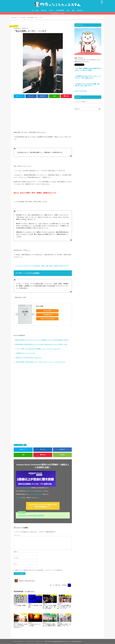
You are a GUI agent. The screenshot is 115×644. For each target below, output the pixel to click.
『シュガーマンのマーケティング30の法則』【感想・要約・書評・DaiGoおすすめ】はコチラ (42, 266)
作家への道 (44, 10)
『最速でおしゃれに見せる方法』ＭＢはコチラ (28, 358)
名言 (68, 10)
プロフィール (39, 641)
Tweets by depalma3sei (81, 91)
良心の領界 (40, 306)
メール (16, 558)
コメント (17, 535)
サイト (15, 564)
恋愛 (73, 10)
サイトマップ (30, 641)
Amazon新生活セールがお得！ (58, 13)
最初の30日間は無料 (36, 494)
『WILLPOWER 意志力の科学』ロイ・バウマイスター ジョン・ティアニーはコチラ (40, 362)
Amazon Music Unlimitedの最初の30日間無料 (31, 516)
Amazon (51, 10)
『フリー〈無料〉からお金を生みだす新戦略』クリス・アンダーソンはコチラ (37, 349)
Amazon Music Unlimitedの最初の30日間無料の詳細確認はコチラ (43, 506)
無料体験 (18, 498)
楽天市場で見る (47, 315)
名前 (16, 552)
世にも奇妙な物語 (60, 10)
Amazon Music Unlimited (23, 488)
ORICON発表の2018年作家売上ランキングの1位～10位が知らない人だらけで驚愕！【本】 (41, 344)
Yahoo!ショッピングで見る (47, 319)
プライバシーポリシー (19, 641)
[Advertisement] (43, 115)
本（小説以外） (19, 445)
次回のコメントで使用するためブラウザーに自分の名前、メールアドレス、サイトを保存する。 (39, 570)
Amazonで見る (47, 311)
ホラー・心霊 (35, 10)
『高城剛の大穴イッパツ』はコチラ (25, 353)
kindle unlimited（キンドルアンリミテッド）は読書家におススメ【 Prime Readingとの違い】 (42, 340)
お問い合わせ (80, 10)
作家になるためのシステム (65, 641)
